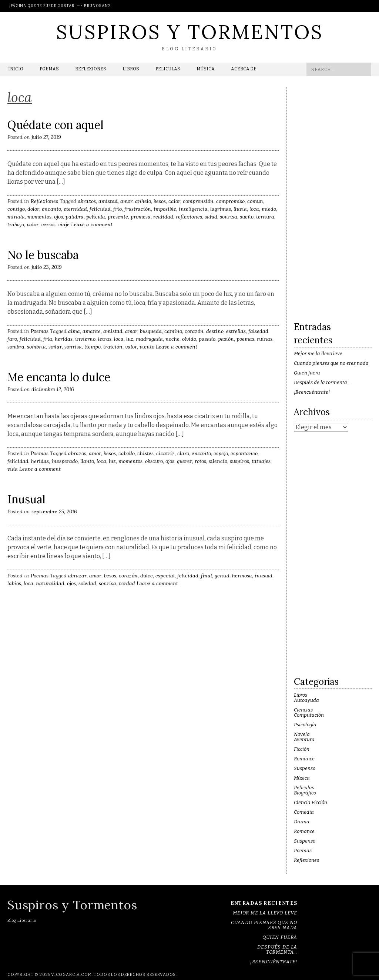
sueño (247, 217)
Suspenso (305, 768)
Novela (302, 734)
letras (105, 339)
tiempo (93, 347)
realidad (163, 217)
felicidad (100, 209)
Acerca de (244, 69)
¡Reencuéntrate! (312, 392)
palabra (75, 217)
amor (126, 201)
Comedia (304, 812)
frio (118, 209)
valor (33, 224)
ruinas (265, 339)
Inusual (26, 499)
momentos (39, 217)
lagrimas (221, 209)
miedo (269, 209)
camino (173, 331)
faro (12, 339)
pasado (207, 339)
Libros (131, 69)
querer (185, 461)
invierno (85, 339)
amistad (108, 201)
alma (74, 331)
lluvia (240, 209)
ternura (265, 217)
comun (255, 201)
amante (92, 331)
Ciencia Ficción (311, 802)
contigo (16, 209)
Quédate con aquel (56, 125)
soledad (87, 583)
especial (165, 576)
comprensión (198, 201)
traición (113, 347)
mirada (16, 217)
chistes (145, 453)
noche (172, 339)
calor (174, 201)
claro (183, 453)
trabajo (16, 224)
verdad (127, 583)
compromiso (230, 201)
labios (14, 583)
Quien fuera (307, 373)
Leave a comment (92, 224)
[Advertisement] (333, 199)
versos (48, 224)
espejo (221, 453)
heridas (64, 339)
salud (211, 217)
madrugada (149, 339)
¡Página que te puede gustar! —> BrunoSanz (60, 6)
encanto (51, 209)
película (96, 217)
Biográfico (305, 793)
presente (118, 217)
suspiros (239, 461)
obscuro (154, 461)
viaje (64, 224)
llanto (87, 461)
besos (160, 201)
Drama (302, 822)
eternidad (75, 209)
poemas (245, 339)
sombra (16, 347)
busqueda (151, 331)
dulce (147, 576)
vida (13, 469)
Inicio (16, 69)
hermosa (242, 576)
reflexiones (189, 217)
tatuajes (261, 461)
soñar (55, 347)
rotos (200, 461)
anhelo (143, 201)
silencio (218, 461)
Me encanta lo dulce (59, 377)
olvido (189, 339)
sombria (36, 347)
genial (222, 576)
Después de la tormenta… (322, 382)
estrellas (236, 331)
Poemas (49, 69)
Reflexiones (91, 69)
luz (130, 339)
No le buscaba (43, 255)
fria (48, 339)
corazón (194, 331)
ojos (58, 217)
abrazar (77, 576)
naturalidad (50, 583)
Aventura (304, 739)
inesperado (65, 461)
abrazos (87, 201)
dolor (33, 209)
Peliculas (168, 69)
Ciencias (303, 710)
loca (254, 209)
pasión (226, 339)
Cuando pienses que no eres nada (331, 363)
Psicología (305, 725)
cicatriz (165, 453)
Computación (309, 715)
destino (215, 331)
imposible (165, 209)
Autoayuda (306, 700)
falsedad (258, 331)
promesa (141, 217)
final (207, 576)
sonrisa (229, 217)
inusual (264, 576)
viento (147, 347)
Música (206, 69)
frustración (138, 209)
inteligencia (193, 209)
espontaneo (244, 453)
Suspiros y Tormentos (190, 32)
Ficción (302, 749)
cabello (127, 453)
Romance (304, 759)
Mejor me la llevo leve (318, 354)
